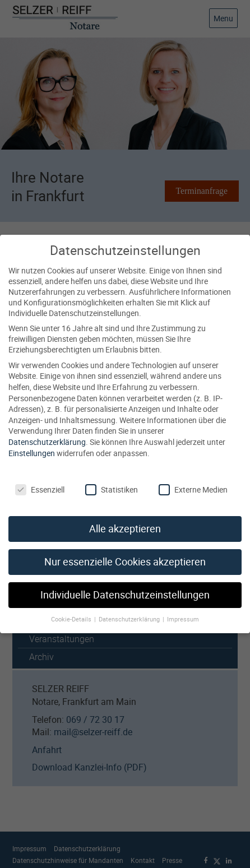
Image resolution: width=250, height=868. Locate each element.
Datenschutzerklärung (47, 430)
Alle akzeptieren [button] (125, 517)
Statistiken (112, 478)
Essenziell (40, 478)
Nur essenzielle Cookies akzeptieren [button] (125, 551)
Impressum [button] (183, 607)
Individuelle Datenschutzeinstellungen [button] (125, 584)
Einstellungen (32, 441)
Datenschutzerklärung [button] (130, 607)
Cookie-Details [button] (72, 607)
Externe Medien (193, 478)
